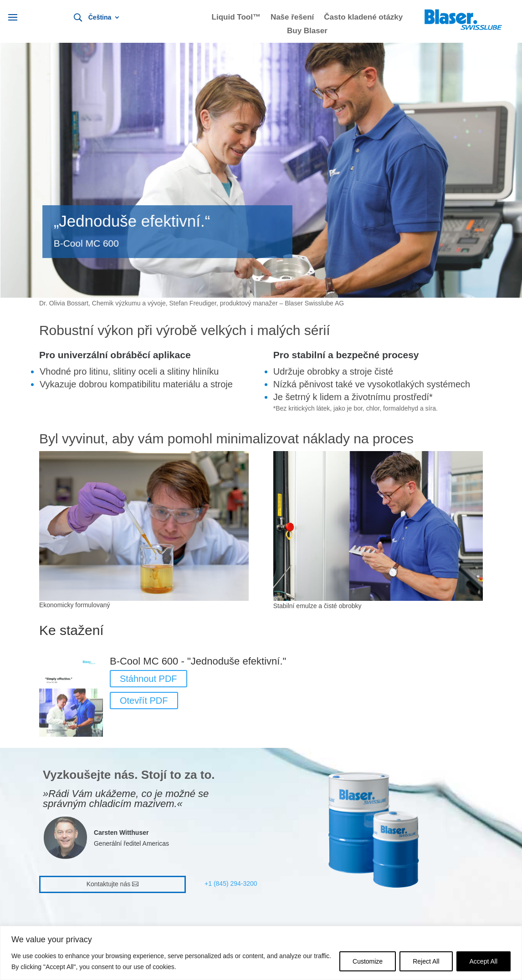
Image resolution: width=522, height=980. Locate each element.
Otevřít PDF (144, 701)
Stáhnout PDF (148, 679)
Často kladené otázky (363, 18)
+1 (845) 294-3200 (231, 884)
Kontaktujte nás (109, 884)
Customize (368, 961)
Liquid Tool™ (236, 18)
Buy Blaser (307, 31)
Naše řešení (292, 18)
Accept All (484, 961)
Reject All (426, 961)
